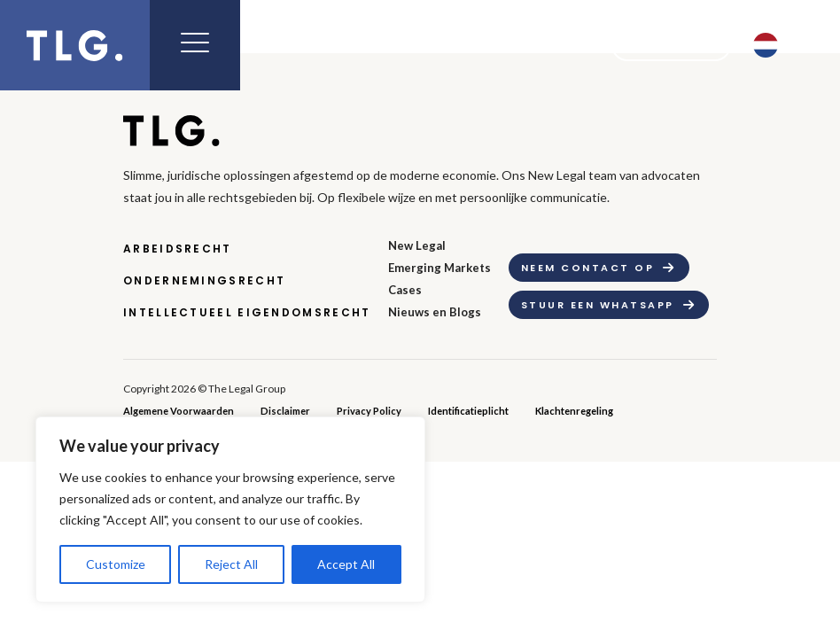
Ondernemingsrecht (204, 280)
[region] (230, 510)
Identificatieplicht (468, 411)
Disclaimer (285, 411)
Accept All (346, 564)
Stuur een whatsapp (598, 305)
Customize (116, 564)
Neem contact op (587, 268)
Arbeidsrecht (178, 249)
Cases (405, 290)
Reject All (231, 564)
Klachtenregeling (574, 411)
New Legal (417, 245)
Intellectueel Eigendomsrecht (247, 312)
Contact (660, 45)
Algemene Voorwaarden (179, 411)
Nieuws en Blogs (435, 312)
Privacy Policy (369, 411)
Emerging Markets (439, 268)
